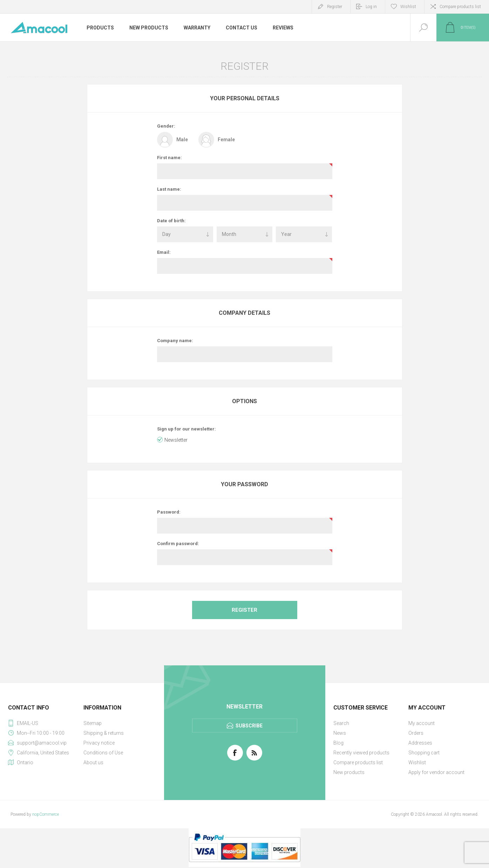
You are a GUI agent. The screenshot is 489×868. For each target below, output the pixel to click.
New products (349, 772)
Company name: (175, 341)
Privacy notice (99, 743)
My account (422, 723)
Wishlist (417, 762)
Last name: (169, 189)
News (340, 733)
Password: (169, 512)
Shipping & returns (104, 733)
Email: (164, 252)
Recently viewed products (361, 753)
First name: (169, 158)
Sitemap (93, 723)
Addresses (420, 743)
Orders (416, 733)
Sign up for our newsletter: (186, 429)
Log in (371, 7)
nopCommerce (46, 814)
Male (182, 140)
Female (226, 140)
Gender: (166, 126)
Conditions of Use (103, 753)
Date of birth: (171, 221)
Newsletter (176, 440)
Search (341, 723)
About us (93, 762)
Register (335, 7)
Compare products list (460, 7)
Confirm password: (178, 544)
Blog (338, 743)
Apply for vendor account (436, 772)
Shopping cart (424, 753)
